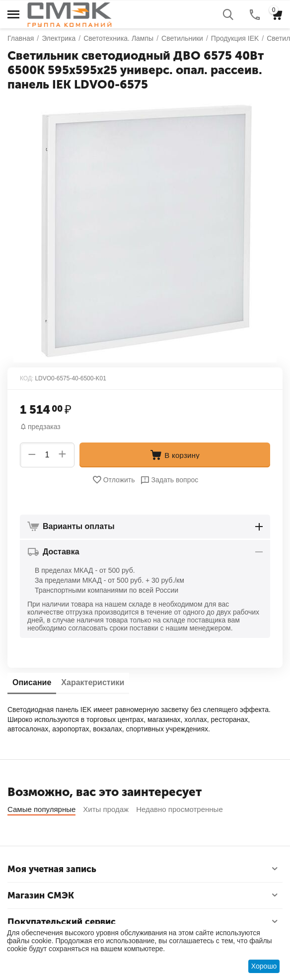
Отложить (113, 480)
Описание (32, 682)
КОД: (27, 378)
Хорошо (264, 966)
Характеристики (93, 682)
